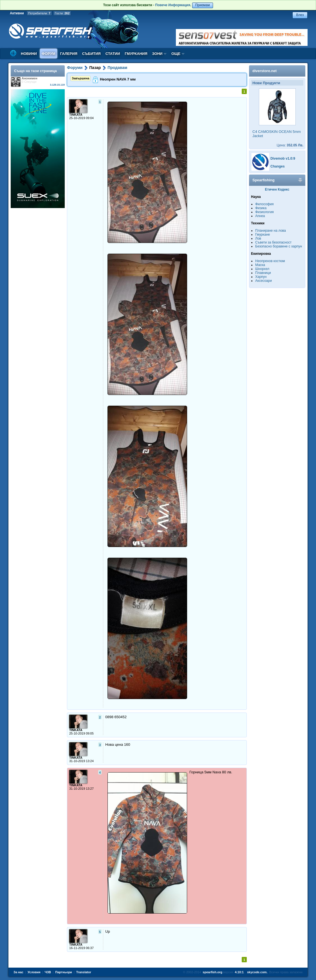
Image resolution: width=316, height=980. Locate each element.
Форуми (75, 68)
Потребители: (39, 13)
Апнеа (260, 216)
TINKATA (76, 115)
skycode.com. (257, 972)
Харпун (261, 277)
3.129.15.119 (57, 85)
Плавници (263, 273)
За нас (18, 972)
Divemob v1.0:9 (283, 159)
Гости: (62, 13)
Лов (258, 238)
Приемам (203, 5)
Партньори (64, 972)
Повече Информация (173, 5)
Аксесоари (264, 281)
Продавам (117, 68)
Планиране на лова (271, 231)
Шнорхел (262, 269)
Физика (261, 208)
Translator (84, 972)
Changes (278, 166)
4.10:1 (239, 972)
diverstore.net (265, 71)
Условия (34, 972)
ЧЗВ (48, 972)
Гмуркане (263, 235)
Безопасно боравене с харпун (279, 246)
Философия (265, 204)
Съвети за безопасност (273, 242)
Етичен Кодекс (277, 189)
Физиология (265, 212)
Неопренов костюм (270, 261)
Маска (260, 265)
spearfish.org (212, 972)
